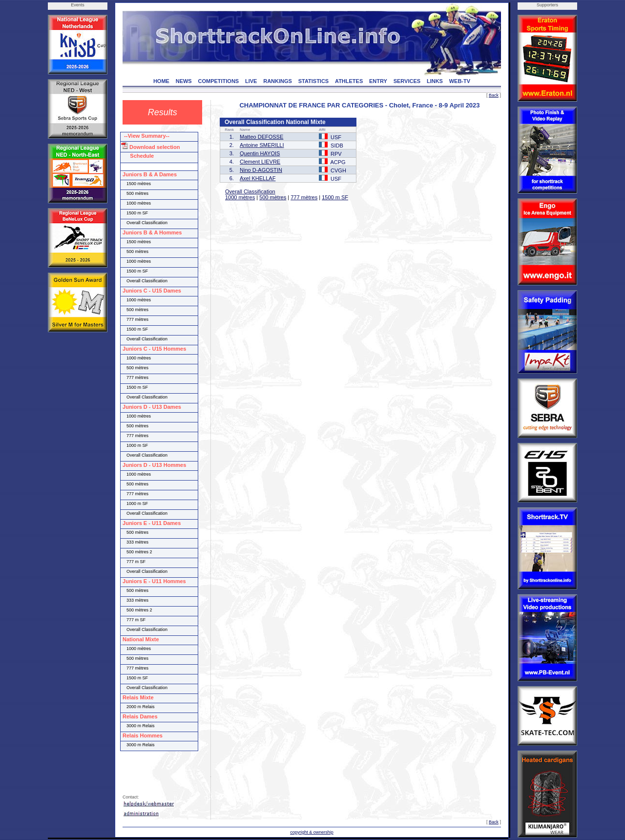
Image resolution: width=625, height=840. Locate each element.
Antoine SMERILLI (262, 145)
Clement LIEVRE (260, 162)
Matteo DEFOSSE (261, 137)
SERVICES (407, 81)
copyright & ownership (312, 832)
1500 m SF (335, 197)
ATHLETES (349, 81)
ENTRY (378, 81)
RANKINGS (278, 81)
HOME (161, 81)
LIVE (251, 81)
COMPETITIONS (218, 81)
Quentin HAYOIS (260, 153)
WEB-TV (460, 81)
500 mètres (273, 197)
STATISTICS (314, 81)
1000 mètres (240, 197)
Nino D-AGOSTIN (261, 170)
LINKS (435, 81)
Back (494, 95)
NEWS (184, 81)
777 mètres (304, 197)
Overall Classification (250, 191)
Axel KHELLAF (258, 178)
